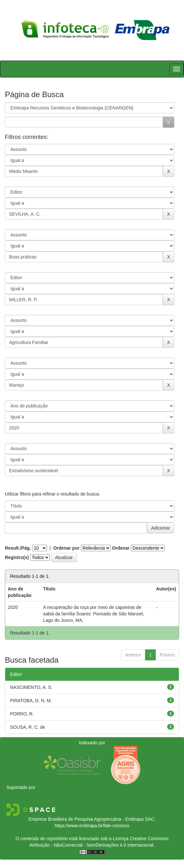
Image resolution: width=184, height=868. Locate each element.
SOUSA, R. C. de (28, 727)
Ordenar (121, 548)
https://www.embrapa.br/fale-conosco (92, 826)
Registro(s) (17, 557)
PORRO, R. (22, 714)
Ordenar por (66, 548)
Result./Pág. (18, 548)
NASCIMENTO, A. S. (31, 687)
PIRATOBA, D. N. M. (31, 701)
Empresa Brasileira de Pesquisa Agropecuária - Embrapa (86, 819)
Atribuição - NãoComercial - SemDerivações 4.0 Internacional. (92, 845)
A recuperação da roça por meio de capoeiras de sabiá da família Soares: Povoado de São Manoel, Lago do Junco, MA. (94, 614)
